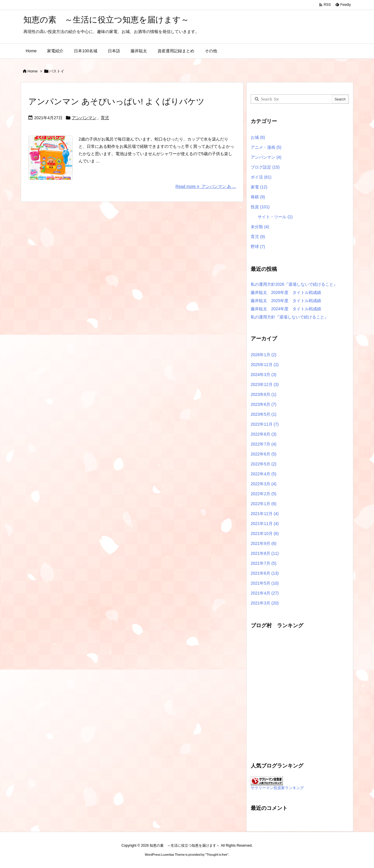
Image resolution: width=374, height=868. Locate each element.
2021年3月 (265, 603)
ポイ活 (261, 177)
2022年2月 (264, 494)
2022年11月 (265, 424)
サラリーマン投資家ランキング (277, 788)
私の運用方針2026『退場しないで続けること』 (294, 284)
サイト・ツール (275, 217)
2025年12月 (265, 365)
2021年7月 (264, 563)
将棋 (258, 197)
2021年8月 (265, 553)
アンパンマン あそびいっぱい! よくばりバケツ (116, 102)
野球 (258, 247)
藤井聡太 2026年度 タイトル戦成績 (286, 292)
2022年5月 (264, 464)
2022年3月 (264, 484)
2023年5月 (264, 414)
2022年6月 (264, 454)
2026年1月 (264, 355)
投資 (260, 207)
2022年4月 (264, 474)
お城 (258, 137)
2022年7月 (264, 444)
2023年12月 (265, 384)
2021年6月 (265, 573)
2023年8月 (264, 394)
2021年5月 (265, 583)
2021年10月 (265, 533)
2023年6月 (264, 404)
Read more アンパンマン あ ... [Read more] (206, 186)
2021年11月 (265, 524)
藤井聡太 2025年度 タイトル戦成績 (286, 301)
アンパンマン (84, 118)
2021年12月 (265, 514)
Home (33, 71)
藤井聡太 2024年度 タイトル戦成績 (286, 309)
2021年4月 (265, 593)
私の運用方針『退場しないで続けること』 (290, 317)
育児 (105, 118)
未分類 (260, 227)
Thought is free (217, 855)
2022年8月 (264, 434)
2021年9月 (264, 543)
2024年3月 (264, 375)
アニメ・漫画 (266, 147)
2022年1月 (264, 504)
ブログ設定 (265, 167)
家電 (259, 187)
